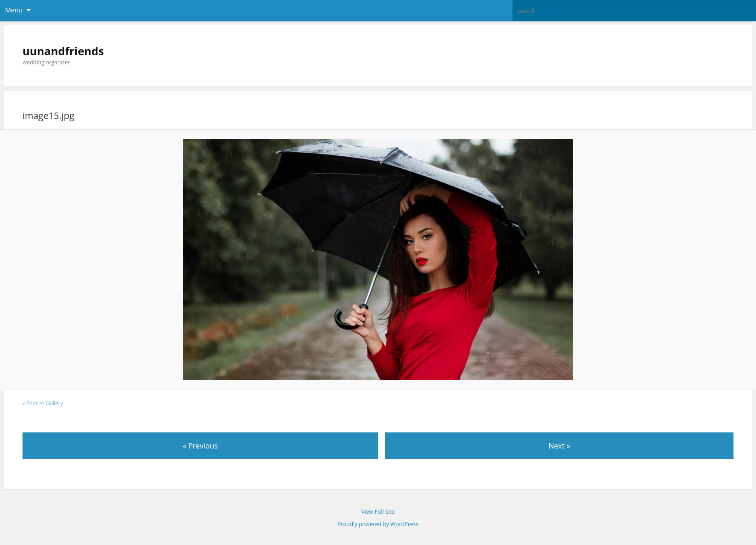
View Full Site (378, 512)
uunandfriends (63, 51)
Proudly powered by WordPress (378, 524)
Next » (559, 446)
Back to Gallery (45, 403)
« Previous (200, 446)
